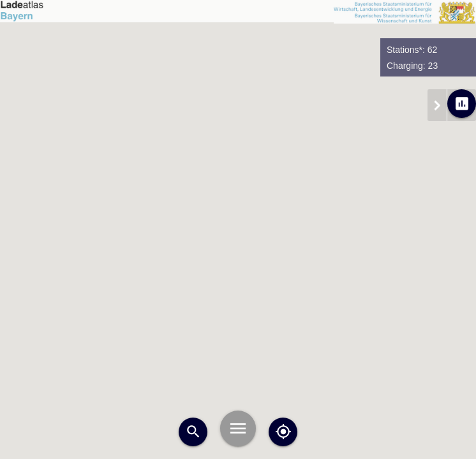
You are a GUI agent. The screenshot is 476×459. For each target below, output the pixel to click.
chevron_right (437, 105)
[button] (242, 187)
